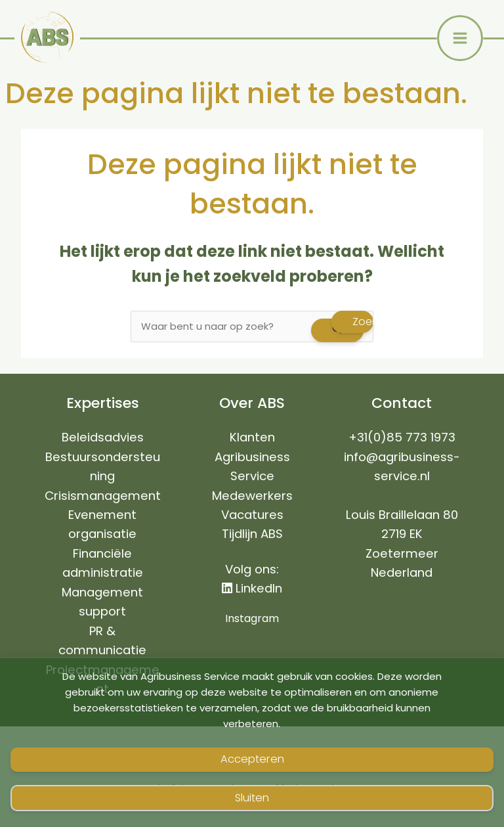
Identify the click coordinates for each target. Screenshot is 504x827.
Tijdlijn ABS (252, 534)
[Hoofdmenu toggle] (460, 38)
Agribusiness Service (252, 467)
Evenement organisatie (102, 525)
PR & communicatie (102, 641)
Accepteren (252, 759)
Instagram (252, 619)
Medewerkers (252, 496)
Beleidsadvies (103, 438)
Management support (102, 602)
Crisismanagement (103, 496)
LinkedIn (252, 589)
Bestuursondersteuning (103, 467)
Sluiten (252, 798)
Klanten (252, 438)
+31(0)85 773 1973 (402, 438)
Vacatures (252, 515)
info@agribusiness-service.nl (402, 467)
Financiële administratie (103, 564)
